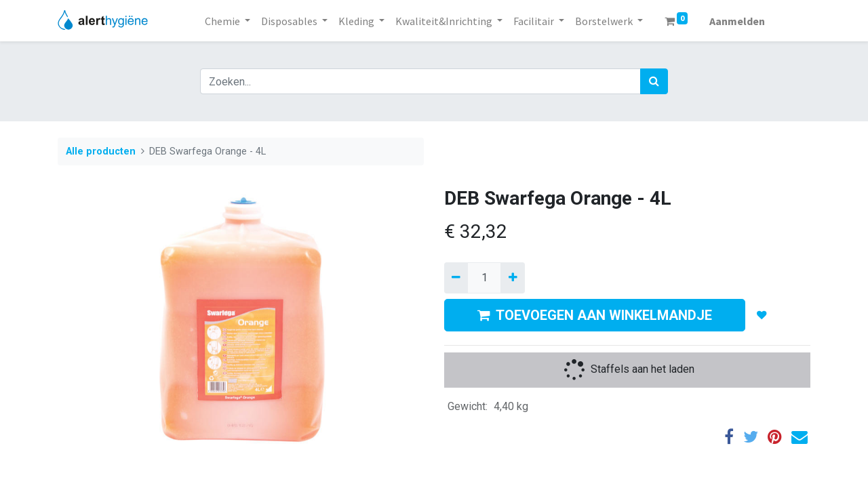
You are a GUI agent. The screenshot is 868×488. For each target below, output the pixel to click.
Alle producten (101, 151)
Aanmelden (737, 21)
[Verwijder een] (456, 278)
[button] (762, 315)
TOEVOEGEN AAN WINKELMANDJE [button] (595, 315)
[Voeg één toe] (512, 278)
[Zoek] (654, 81)
